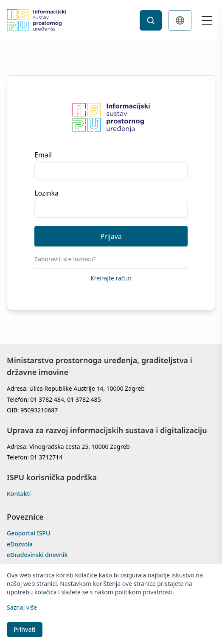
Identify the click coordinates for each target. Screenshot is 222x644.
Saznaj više (22, 607)
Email (43, 155)
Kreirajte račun (111, 278)
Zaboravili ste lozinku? (65, 259)
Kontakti (19, 494)
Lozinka (46, 193)
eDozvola (20, 544)
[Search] (151, 20)
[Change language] (180, 20)
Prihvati (25, 629)
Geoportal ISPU (28, 533)
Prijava (111, 236)
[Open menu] (207, 20)
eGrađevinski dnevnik (37, 555)
